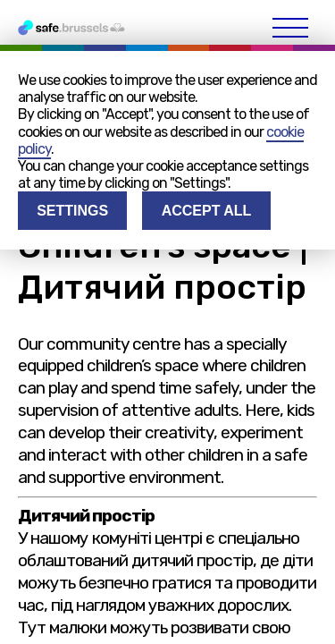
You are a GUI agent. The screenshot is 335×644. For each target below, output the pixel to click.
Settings (72, 211)
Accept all (207, 211)
